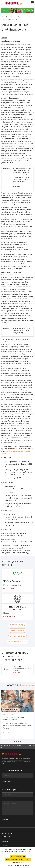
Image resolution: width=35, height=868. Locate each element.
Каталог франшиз (8, 833)
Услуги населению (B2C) (9, 19)
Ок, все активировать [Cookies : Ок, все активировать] (18, 857)
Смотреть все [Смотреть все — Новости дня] (28, 686)
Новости (5, 842)
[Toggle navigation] (32, 2)
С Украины (5, 845)
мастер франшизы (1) (17, 642)
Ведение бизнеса (23, 17)
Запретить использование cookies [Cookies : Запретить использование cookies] (18, 860)
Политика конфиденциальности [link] (18, 866)
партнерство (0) (17, 636)
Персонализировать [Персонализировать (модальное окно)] (18, 863)
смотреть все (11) (18, 625)
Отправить (6, 820)
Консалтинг (6, 836)
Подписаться (7, 782)
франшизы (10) (17, 630)
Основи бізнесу (11, 17)
